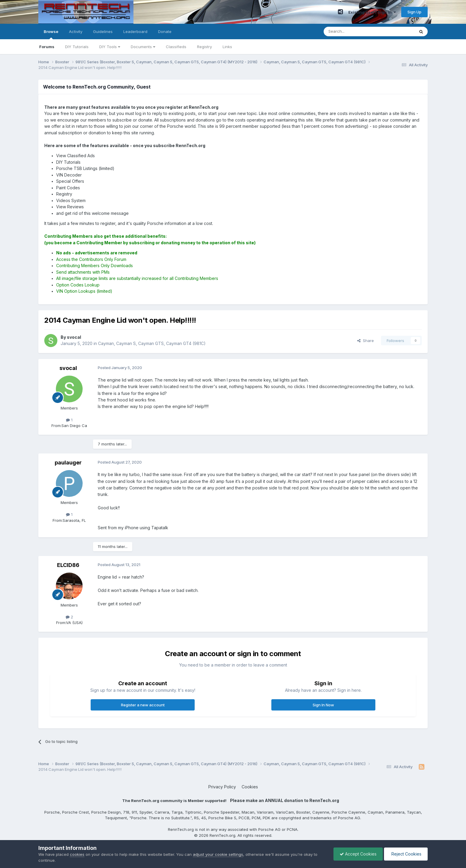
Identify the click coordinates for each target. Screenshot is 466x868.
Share (366, 341)
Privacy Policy (222, 787)
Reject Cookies (406, 854)
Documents (143, 47)
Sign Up (414, 12)
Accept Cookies (358, 854)
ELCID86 (68, 565)
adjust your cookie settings (218, 854)
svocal (68, 368)
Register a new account (143, 705)
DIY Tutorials (77, 47)
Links (227, 47)
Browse (51, 34)
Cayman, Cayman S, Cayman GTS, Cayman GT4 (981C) (152, 343)
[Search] (354, 31)
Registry (204, 47)
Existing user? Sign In (372, 12)
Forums (47, 47)
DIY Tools (110, 47)
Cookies (250, 787)
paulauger (68, 463)
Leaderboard (135, 31)
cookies (77, 854)
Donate (165, 31)
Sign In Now (323, 705)
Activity (76, 31)
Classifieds (176, 47)
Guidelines (103, 31)
